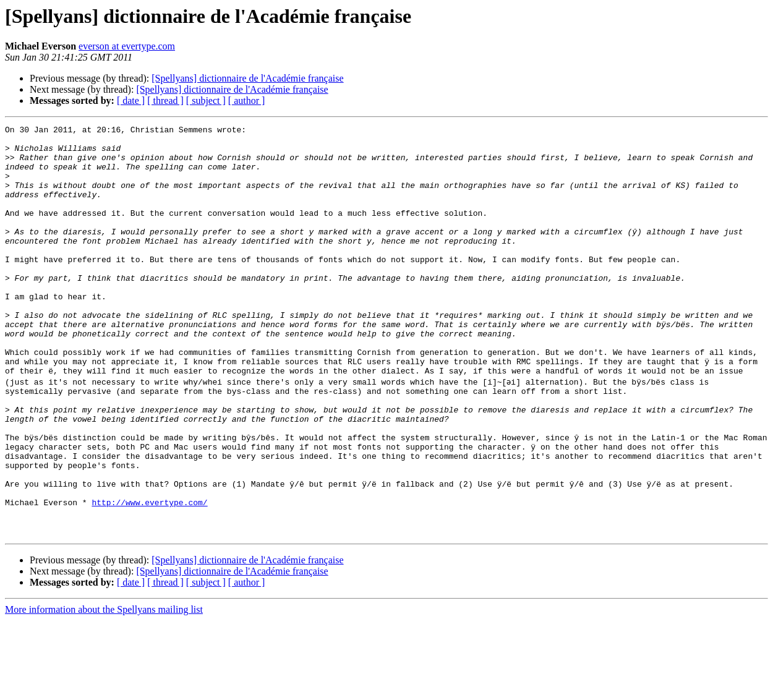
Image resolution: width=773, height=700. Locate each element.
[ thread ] (165, 100)
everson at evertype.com (127, 46)
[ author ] (247, 100)
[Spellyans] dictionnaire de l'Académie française (247, 78)
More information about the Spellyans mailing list (104, 689)
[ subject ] (206, 100)
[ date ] (131, 100)
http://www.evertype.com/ (149, 576)
